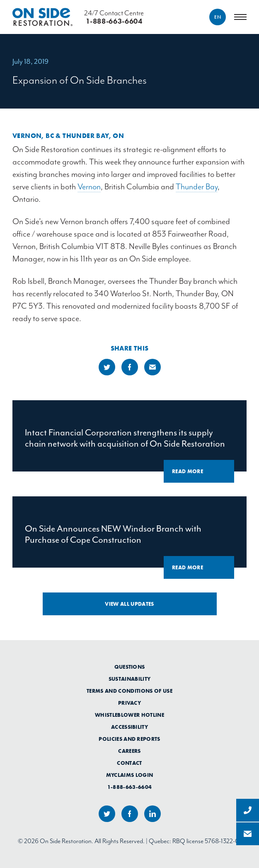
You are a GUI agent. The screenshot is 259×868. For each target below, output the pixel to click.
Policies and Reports (129, 739)
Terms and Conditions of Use (129, 691)
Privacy (129, 703)
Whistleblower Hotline (129, 715)
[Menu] (240, 17)
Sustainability (130, 679)
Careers (129, 751)
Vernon (89, 187)
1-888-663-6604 (130, 787)
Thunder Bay (197, 187)
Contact (129, 763)
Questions (130, 667)
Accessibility (129, 727)
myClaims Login (130, 775)
